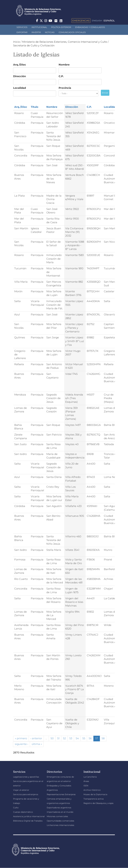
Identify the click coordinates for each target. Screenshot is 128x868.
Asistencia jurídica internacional (29, 816)
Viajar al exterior (21, 790)
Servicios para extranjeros (26, 794)
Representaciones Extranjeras (61, 794)
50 (52, 738)
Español (109, 21)
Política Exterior (61, 27)
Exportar (22, 32)
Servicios (22, 27)
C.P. (61, 76)
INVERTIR (36, 32)
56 (90, 738)
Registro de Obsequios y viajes (98, 803)
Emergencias (81, 21)
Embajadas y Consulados (90, 27)
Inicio (17, 42)
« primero (21, 738)
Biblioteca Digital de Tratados (28, 821)
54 (77, 738)
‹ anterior (36, 738)
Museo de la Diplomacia (95, 794)
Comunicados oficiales (72, 32)
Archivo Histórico (92, 790)
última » (37, 744)
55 (84, 738)
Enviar (105, 93)
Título (35, 107)
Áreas (86, 781)
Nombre (64, 65)
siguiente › (21, 744)
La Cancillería (90, 777)
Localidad (19, 88)
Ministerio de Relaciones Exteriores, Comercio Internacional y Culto (65, 42)
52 (64, 738)
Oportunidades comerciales (60, 821)
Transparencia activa (94, 799)
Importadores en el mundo (60, 812)
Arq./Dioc (20, 65)
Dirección (19, 76)
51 (58, 738)
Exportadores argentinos (59, 808)
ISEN (86, 786)
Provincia (65, 88)
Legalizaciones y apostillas (26, 777)
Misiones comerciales (57, 816)
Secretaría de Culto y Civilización (34, 46)
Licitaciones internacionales (60, 825)
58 (103, 738)
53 (71, 738)
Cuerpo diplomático (23, 812)
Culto (16, 808)
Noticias (50, 32)
